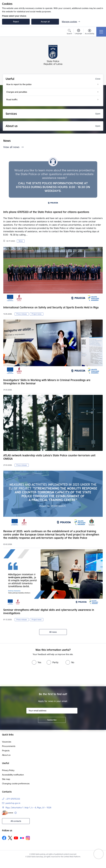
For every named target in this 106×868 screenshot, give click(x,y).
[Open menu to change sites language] (78, 32)
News (21, 241)
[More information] (16, 813)
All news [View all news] (53, 632)
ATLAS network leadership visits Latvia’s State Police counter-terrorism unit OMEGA (49, 457)
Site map (6, 779)
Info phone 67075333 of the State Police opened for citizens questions (46, 212)
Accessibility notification (13, 775)
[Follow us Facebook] (4, 838)
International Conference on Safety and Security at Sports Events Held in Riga (51, 307)
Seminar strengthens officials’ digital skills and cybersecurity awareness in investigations (49, 611)
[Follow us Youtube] (16, 838)
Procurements (9, 746)
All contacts (16, 821)
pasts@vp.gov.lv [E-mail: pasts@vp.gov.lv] (13, 803)
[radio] (37, 662)
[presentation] (53, 676)
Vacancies (7, 742)
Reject (16, 22)
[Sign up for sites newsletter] (52, 720)
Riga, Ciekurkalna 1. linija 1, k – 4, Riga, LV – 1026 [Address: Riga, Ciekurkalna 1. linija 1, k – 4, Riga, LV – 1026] (28, 808)
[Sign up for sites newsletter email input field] (52, 711)
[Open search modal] (69, 32)
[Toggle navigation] (101, 32)
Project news (37, 314)
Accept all (45, 22)
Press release (22, 314)
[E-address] (8, 813)
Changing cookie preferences (16, 784)
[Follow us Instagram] (28, 838)
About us (6, 755)
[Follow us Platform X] (10, 838)
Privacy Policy (8, 770)
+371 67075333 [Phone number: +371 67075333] (13, 799)
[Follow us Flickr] (22, 838)
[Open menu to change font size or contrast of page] (90, 32)
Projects (6, 751)
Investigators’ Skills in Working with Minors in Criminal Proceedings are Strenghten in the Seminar (47, 382)
